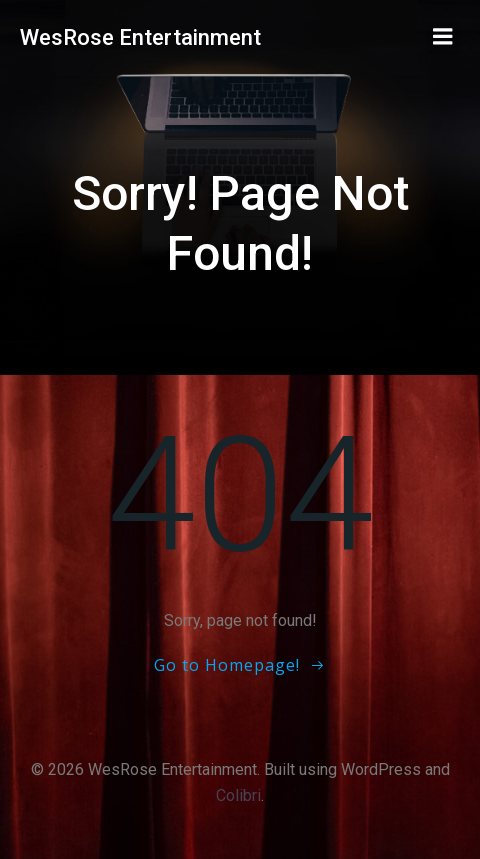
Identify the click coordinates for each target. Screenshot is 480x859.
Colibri (238, 795)
